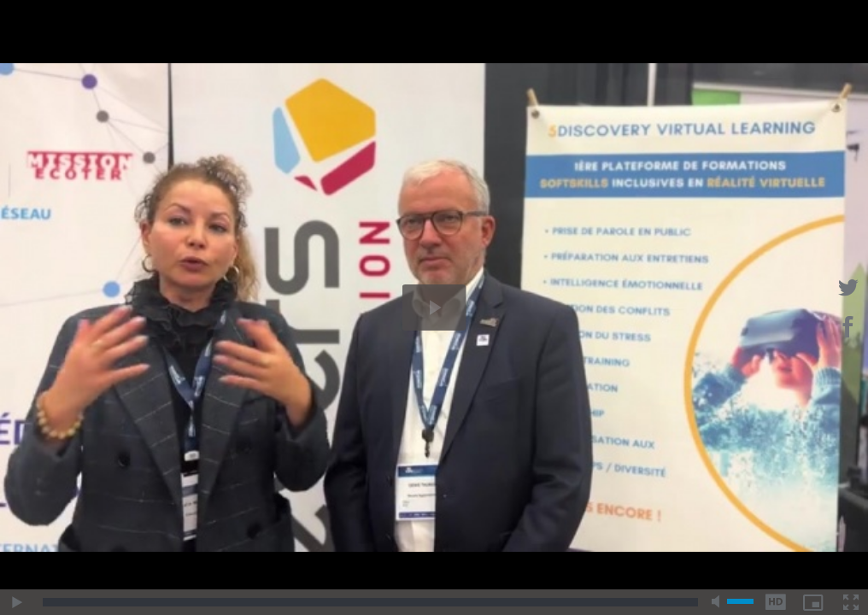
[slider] (370, 602)
